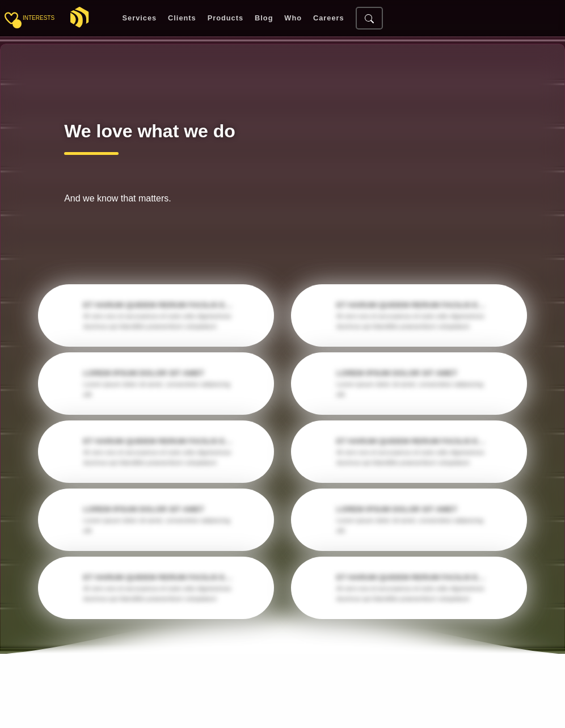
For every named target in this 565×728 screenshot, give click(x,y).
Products (225, 18)
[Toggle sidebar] (11, 18)
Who (293, 18)
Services (140, 18)
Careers (329, 18)
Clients (182, 18)
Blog (264, 18)
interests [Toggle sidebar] (39, 18)
